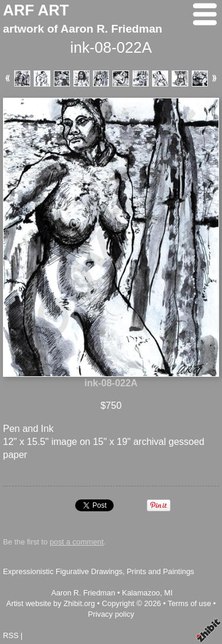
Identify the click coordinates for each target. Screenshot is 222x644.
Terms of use (189, 603)
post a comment (77, 542)
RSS (11, 635)
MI (168, 593)
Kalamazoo (141, 593)
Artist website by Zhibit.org (50, 603)
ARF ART (36, 10)
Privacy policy (111, 614)
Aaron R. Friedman (83, 593)
